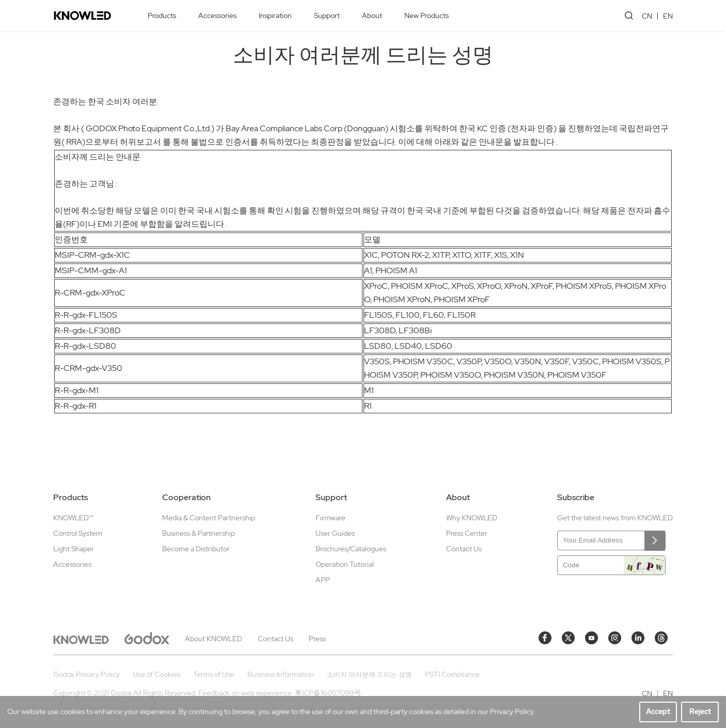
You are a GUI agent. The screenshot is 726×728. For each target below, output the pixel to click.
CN (647, 16)
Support (327, 16)
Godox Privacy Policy (86, 674)
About (372, 16)
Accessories (217, 16)
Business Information (281, 674)
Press (317, 639)
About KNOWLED (214, 639)
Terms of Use (214, 674)
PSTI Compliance (452, 674)
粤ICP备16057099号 (328, 693)
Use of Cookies (156, 674)
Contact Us (275, 639)
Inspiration (275, 16)
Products (162, 16)
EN (668, 16)
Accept (658, 711)
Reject (700, 711)
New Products (427, 16)
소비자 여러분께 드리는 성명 (369, 675)
